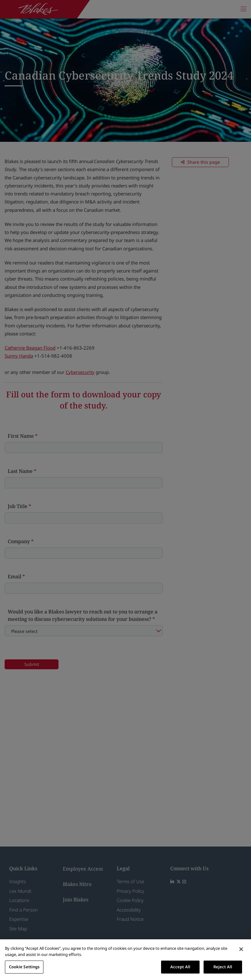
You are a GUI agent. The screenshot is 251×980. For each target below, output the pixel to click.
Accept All (180, 967)
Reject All (223, 967)
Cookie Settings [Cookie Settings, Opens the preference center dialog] (24, 967)
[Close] (241, 949)
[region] (125, 960)
